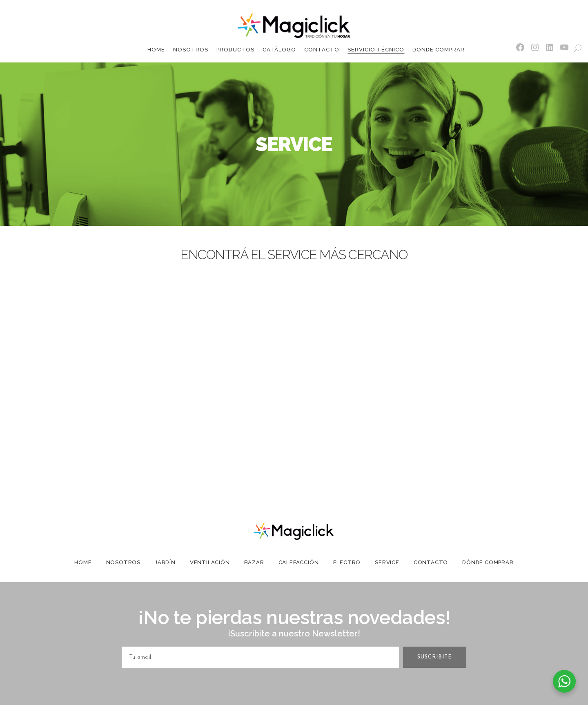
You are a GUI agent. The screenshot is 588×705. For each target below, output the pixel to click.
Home (83, 562)
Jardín (165, 562)
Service (387, 562)
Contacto (431, 562)
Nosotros (123, 562)
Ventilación (210, 562)
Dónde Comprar (488, 562)
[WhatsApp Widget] (564, 681)
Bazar (254, 562)
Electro (347, 562)
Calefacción (299, 562)
